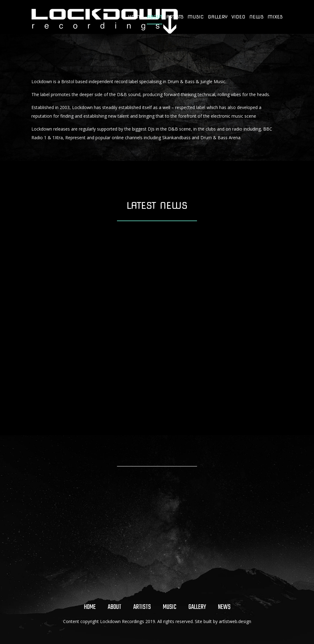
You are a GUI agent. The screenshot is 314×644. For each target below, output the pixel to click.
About (155, 17)
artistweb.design (235, 621)
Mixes (275, 17)
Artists (175, 17)
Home (135, 17)
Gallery (218, 17)
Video (238, 17)
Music (196, 17)
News (256, 17)
